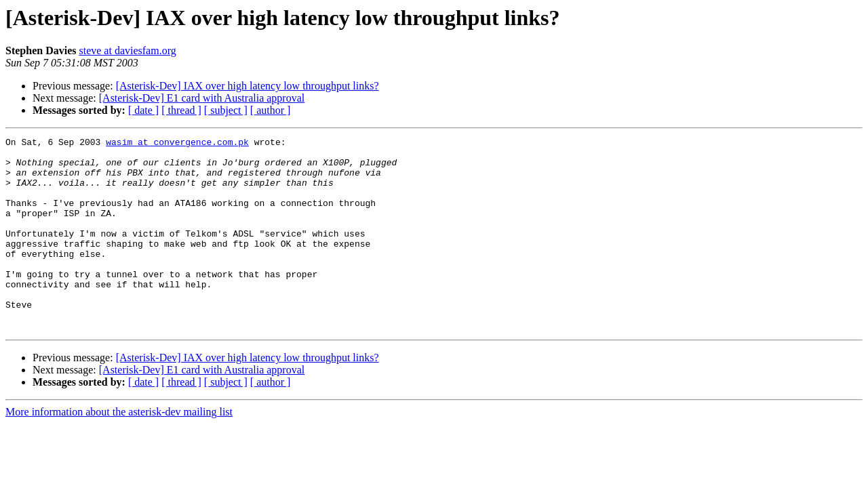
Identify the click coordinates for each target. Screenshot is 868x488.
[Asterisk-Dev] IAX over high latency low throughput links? (248, 86)
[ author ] (271, 110)
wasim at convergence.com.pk (177, 144)
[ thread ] (181, 110)
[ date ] (143, 110)
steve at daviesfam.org (127, 50)
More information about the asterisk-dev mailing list (119, 450)
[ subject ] (226, 110)
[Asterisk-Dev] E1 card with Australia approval (202, 98)
